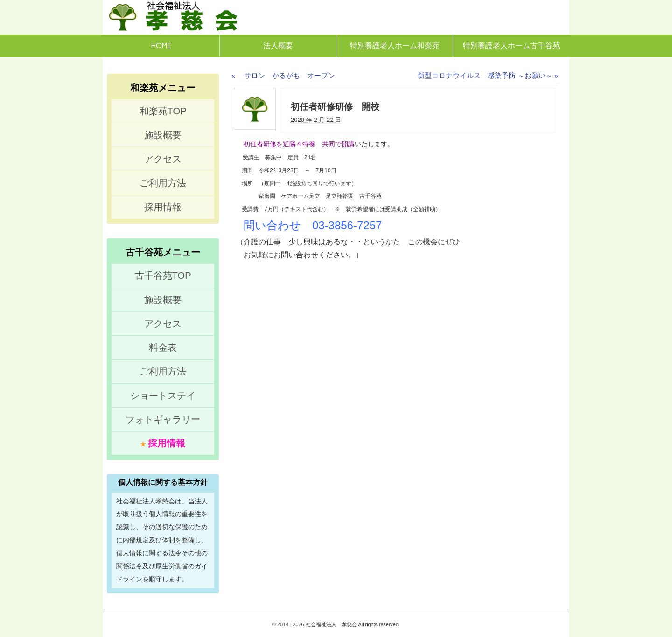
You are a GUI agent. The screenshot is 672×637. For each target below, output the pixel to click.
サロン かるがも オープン (283, 76)
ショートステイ (163, 396)
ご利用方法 (163, 183)
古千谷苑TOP (163, 276)
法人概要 (278, 46)
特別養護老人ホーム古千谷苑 (511, 46)
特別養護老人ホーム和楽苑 (395, 46)
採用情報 (163, 207)
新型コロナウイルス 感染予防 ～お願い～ (488, 76)
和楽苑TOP (163, 111)
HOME (161, 46)
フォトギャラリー (163, 419)
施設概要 (163, 135)
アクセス (163, 159)
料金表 (163, 347)
